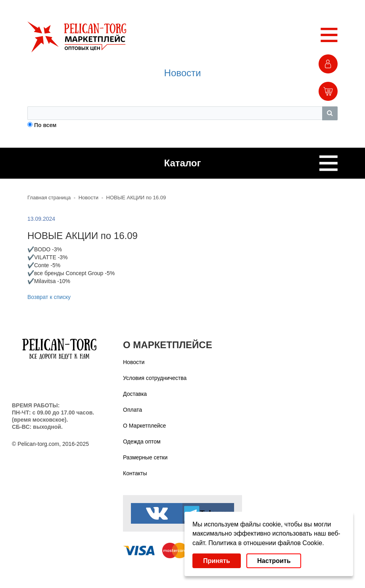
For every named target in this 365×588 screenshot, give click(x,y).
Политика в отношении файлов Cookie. (266, 543)
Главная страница (49, 198)
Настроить (274, 561)
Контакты (135, 473)
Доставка (135, 394)
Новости (183, 73)
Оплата (133, 410)
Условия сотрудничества (155, 378)
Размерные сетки (145, 457)
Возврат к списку (49, 297)
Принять (217, 561)
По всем (45, 125)
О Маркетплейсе (144, 426)
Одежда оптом (142, 441)
